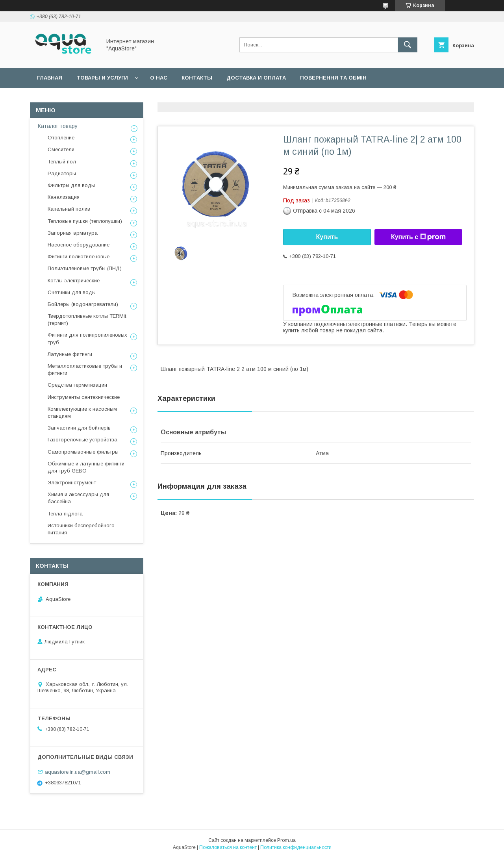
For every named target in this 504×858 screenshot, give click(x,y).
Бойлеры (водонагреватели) (83, 304)
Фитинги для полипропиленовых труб (87, 338)
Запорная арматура (73, 233)
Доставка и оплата (256, 78)
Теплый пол (62, 162)
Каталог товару (58, 126)
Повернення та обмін (333, 78)
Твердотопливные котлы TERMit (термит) (87, 320)
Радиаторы (62, 173)
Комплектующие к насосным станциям (82, 412)
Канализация (64, 197)
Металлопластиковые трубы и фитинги (85, 370)
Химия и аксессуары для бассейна (78, 498)
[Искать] (408, 45)
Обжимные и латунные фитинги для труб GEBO (86, 467)
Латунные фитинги (70, 354)
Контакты (197, 78)
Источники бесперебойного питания (81, 529)
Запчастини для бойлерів (79, 428)
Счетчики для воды (72, 292)
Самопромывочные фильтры (83, 452)
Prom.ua (286, 840)
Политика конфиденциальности (296, 847)
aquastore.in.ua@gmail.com (78, 772)
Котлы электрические (74, 281)
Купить (327, 237)
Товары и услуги (102, 78)
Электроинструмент (72, 483)
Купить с (418, 237)
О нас (159, 78)
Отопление (61, 138)
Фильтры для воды (71, 185)
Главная (50, 78)
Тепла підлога (65, 514)
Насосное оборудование (79, 245)
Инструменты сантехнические (84, 397)
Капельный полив (69, 209)
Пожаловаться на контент (228, 847)
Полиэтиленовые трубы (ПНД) (85, 268)
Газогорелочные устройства (82, 440)
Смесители (61, 149)
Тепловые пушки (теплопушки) (85, 221)
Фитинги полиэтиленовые (79, 257)
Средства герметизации (77, 385)
